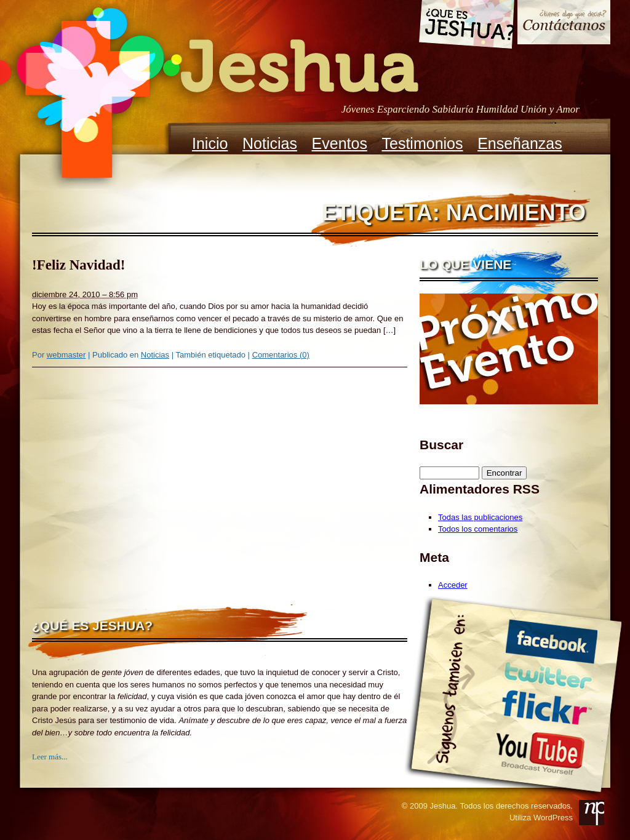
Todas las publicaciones (480, 517)
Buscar (441, 445)
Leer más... (50, 757)
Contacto (564, 24)
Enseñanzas (520, 143)
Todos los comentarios (478, 529)
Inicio (210, 143)
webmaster (66, 355)
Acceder (453, 585)
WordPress (553, 818)
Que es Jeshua (466, 26)
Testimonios (423, 143)
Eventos (340, 143)
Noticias (270, 143)
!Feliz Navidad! (78, 265)
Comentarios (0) (281, 355)
